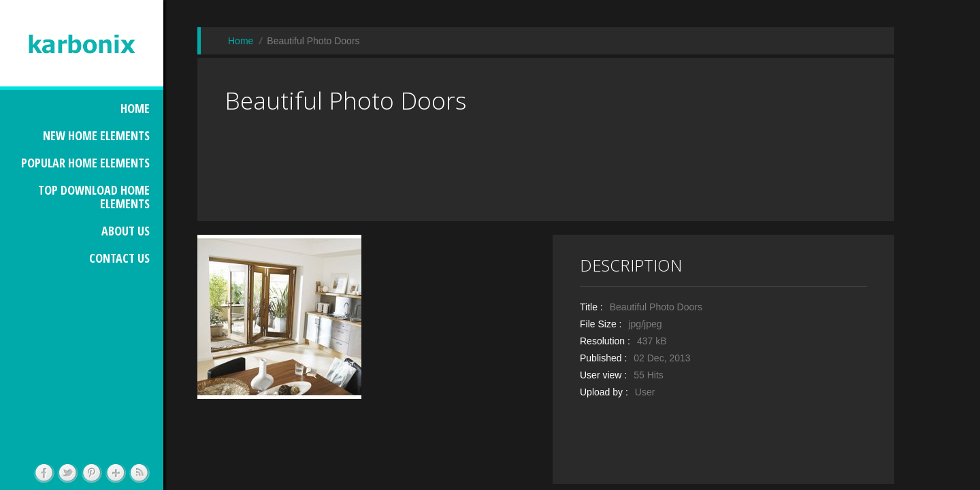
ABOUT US (126, 231)
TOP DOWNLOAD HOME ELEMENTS (94, 197)
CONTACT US (119, 258)
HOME (135, 108)
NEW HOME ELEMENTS (96, 135)
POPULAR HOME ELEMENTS (85, 163)
